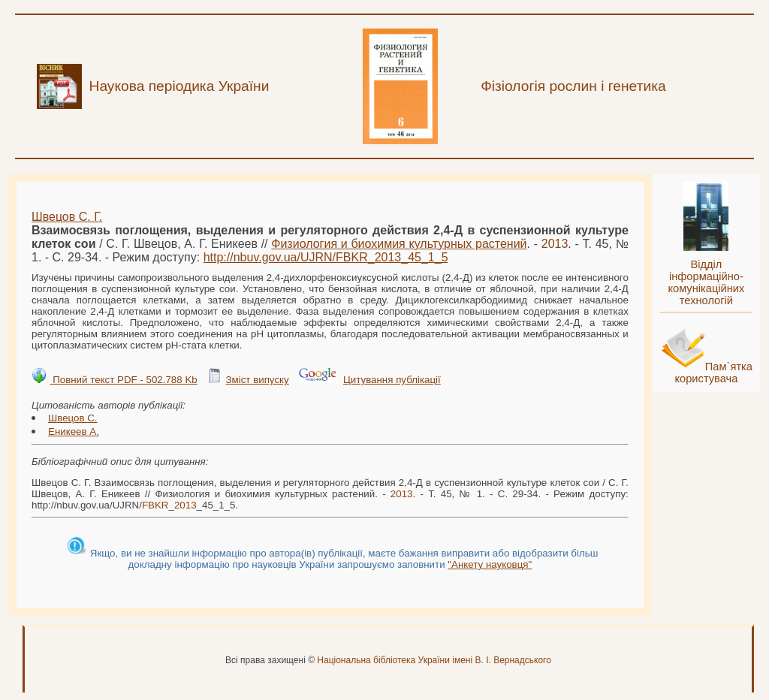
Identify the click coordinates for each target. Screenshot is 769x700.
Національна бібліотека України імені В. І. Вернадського (434, 660)
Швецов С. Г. (67, 217)
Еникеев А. (74, 431)
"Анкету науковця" (490, 564)
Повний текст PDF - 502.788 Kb (123, 380)
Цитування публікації (392, 380)
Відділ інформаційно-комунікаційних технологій (706, 282)
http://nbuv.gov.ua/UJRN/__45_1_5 (326, 257)
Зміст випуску (257, 380)
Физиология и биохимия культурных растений (399, 244)
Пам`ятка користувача (713, 373)
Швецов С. (73, 418)
